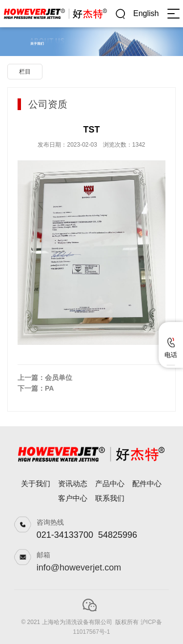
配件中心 (147, 483)
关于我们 (36, 483)
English (146, 13)
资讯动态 (73, 483)
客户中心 (73, 498)
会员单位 (59, 378)
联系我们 (110, 498)
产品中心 (110, 483)
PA (49, 388)
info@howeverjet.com (79, 568)
